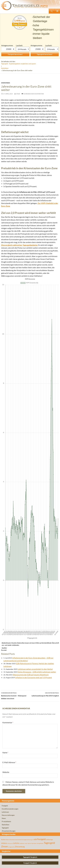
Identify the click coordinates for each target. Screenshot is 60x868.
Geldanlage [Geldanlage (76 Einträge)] (49, 550)
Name (5, 463)
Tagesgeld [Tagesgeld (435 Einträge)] (49, 553)
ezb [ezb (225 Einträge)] (35, 550)
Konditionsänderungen (10, 519)
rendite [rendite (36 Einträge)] (26, 554)
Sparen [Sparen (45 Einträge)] (29, 554)
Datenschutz (18, 865)
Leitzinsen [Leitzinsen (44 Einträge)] (22, 554)
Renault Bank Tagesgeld (10, 795)
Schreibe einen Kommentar (34, 94)
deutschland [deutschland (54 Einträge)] (18, 550)
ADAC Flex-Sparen (8, 729)
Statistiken (5, 68)
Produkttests (6, 532)
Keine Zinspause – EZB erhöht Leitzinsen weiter (37, 382)
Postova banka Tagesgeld (10, 703)
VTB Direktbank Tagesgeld (11, 757)
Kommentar (8, 433)
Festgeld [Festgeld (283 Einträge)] (41, 549)
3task (18, 94)
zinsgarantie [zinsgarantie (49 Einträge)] (11, 557)
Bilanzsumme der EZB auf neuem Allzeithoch (31, 385)
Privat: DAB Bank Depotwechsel (13, 744)
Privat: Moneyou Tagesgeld (11, 772)
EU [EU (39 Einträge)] (33, 550)
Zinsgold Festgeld (7, 687)
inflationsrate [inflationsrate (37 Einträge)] (10, 554)
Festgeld (5, 516)
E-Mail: (4, 639)
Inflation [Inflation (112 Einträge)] (4, 553)
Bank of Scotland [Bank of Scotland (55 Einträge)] (11, 550)
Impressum (6, 865)
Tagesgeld (5, 538)
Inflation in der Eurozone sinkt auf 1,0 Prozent (34, 388)
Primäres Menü (57, 11)
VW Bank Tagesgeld (8, 718)
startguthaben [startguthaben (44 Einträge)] (40, 554)
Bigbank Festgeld (7, 659)
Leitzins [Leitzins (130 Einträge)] (16, 553)
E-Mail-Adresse (9, 473)
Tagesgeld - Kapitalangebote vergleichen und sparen (18, 64)
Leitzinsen (5, 522)
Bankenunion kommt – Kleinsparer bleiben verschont (16, 406)
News (4, 529)
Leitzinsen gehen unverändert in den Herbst (35, 379)
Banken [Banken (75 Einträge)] (3, 550)
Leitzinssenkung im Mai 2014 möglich (44, 404)
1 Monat (23, 49)
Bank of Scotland (7, 856)
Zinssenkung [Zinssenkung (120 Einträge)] (20, 557)
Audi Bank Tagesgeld (8, 785)
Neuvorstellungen (8, 525)
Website (6, 482)
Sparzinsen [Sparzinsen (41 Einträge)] (34, 554)
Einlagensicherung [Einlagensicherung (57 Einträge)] (27, 550)
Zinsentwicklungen (9, 541)
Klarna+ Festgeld (7, 813)
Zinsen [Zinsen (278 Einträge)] (5, 557)
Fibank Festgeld (7, 828)
